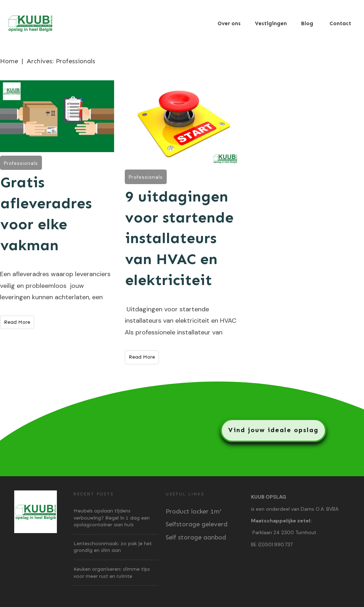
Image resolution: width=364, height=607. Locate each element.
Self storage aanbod (196, 537)
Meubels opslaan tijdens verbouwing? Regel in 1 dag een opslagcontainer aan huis (112, 518)
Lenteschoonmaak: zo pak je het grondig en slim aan (113, 547)
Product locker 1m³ (194, 511)
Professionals (21, 163)
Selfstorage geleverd (197, 524)
